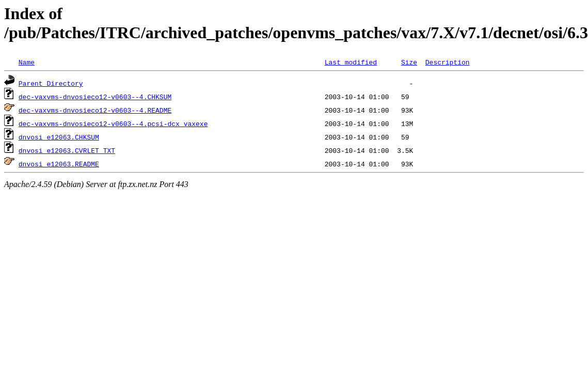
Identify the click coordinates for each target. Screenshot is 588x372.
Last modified (351, 62)
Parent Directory (51, 83)
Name (27, 62)
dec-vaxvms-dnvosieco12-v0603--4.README (95, 110)
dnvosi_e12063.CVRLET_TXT (67, 150)
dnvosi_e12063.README (59, 164)
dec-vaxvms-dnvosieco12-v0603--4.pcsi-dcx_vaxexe (113, 123)
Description (448, 62)
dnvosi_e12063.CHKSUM (59, 137)
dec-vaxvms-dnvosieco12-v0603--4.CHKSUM (95, 97)
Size (409, 62)
